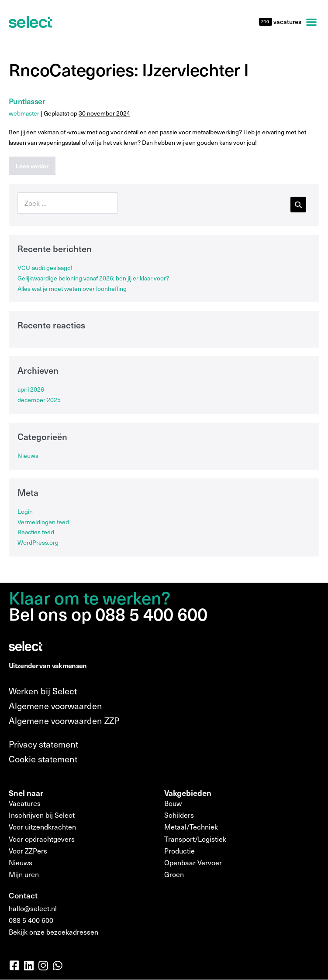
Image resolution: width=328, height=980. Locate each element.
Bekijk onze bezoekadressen (54, 932)
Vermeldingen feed (43, 522)
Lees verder (36, 163)
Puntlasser (27, 101)
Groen (174, 874)
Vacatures (25, 803)
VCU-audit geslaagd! (45, 268)
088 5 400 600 (31, 920)
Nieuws (28, 456)
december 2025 (39, 400)
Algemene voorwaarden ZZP (64, 720)
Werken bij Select (43, 691)
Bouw (173, 803)
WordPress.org (38, 542)
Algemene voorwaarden (55, 706)
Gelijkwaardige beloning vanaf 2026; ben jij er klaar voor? (93, 278)
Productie (180, 851)
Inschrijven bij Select (42, 815)
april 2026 (31, 389)
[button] (311, 22)
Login (25, 511)
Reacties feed (36, 532)
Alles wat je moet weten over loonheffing (72, 289)
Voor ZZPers (28, 851)
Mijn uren (24, 874)
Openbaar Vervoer (193, 862)
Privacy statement (43, 744)
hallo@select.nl (33, 908)
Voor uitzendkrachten (42, 827)
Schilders (179, 815)
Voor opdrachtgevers (42, 839)
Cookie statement (43, 759)
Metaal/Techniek (191, 827)
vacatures (287, 22)
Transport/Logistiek (195, 839)
